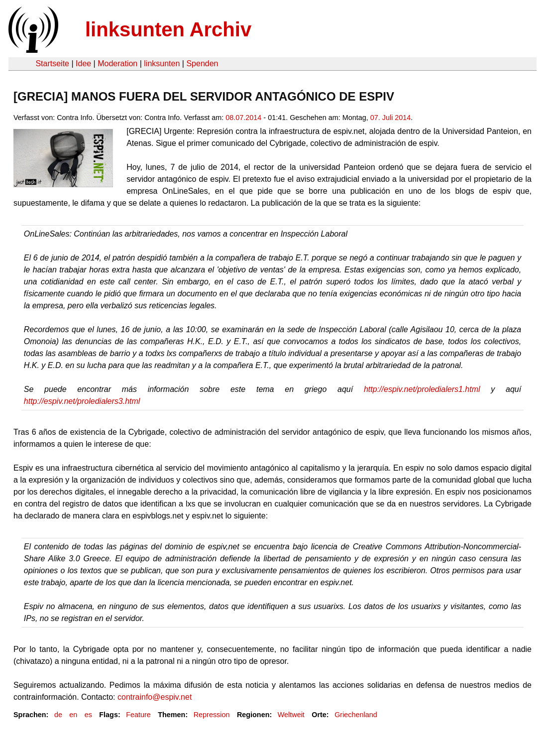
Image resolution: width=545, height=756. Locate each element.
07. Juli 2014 (391, 118)
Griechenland (356, 715)
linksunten (162, 63)
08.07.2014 (243, 118)
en (73, 715)
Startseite (52, 63)
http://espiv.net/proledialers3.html (82, 401)
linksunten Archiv (168, 29)
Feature (138, 715)
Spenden (202, 63)
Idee (83, 63)
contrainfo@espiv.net (155, 697)
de (58, 715)
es (88, 715)
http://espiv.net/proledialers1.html (422, 389)
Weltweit (291, 715)
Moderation (117, 63)
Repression (212, 715)
